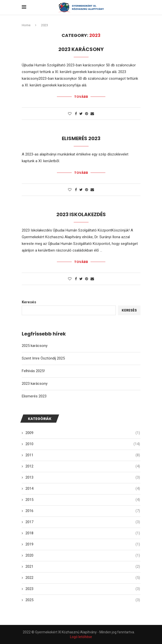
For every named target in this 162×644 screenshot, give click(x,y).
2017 (83, 522)
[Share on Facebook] (76, 114)
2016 (83, 510)
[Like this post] (70, 114)
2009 (83, 432)
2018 (83, 533)
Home (26, 25)
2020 (83, 555)
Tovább (81, 97)
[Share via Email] (92, 114)
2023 (83, 588)
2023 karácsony (81, 49)
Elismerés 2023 (81, 138)
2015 (83, 499)
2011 (83, 455)
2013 (83, 477)
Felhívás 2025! (33, 371)
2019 (83, 544)
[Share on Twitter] (81, 114)
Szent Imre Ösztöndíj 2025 (43, 358)
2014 (83, 488)
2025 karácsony (35, 345)
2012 (83, 466)
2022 (83, 577)
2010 (83, 444)
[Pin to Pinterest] (87, 114)
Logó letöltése (81, 636)
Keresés (29, 302)
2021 (83, 566)
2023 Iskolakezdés (81, 214)
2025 (83, 600)
